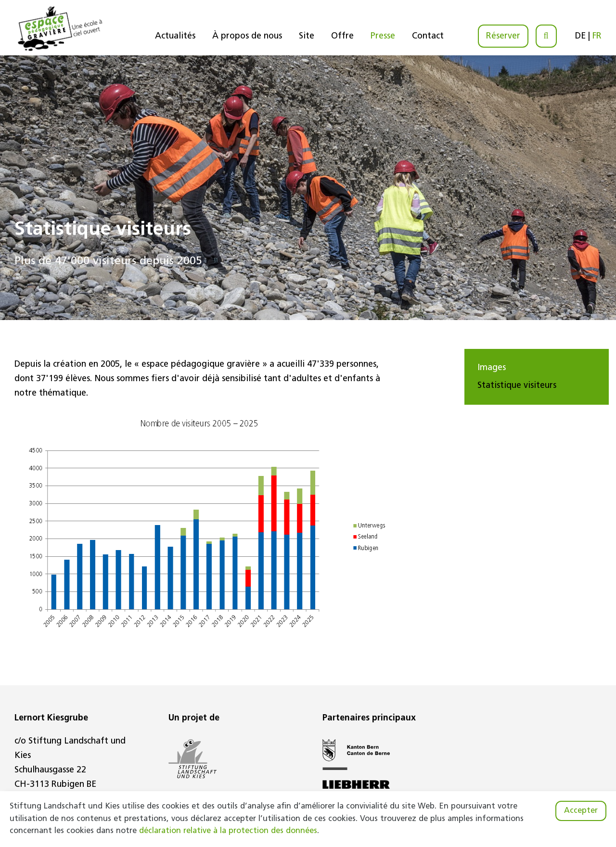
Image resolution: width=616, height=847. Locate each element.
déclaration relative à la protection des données (228, 831)
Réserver (503, 36)
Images (492, 368)
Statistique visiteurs (517, 386)
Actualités (175, 36)
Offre (342, 36)
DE (580, 36)
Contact (428, 36)
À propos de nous (247, 36)
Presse (383, 36)
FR (597, 36)
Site (307, 36)
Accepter (581, 811)
